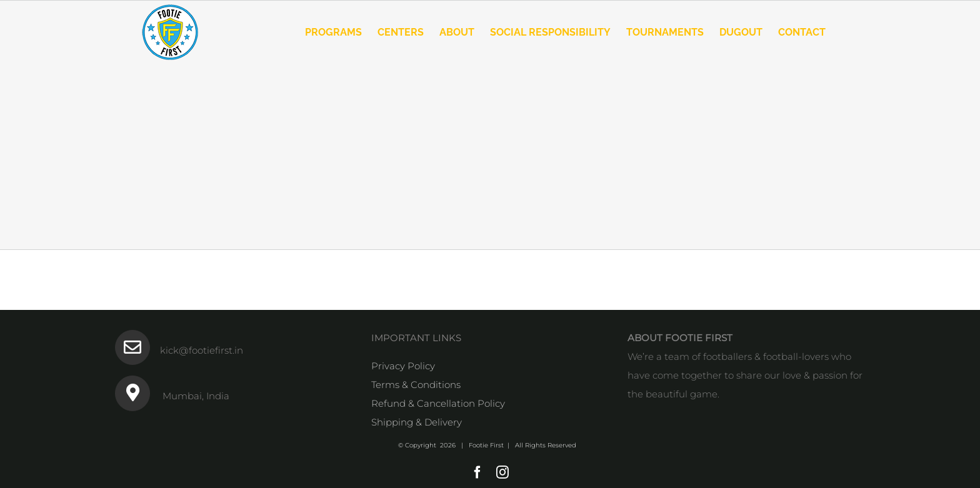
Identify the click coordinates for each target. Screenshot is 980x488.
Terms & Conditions (416, 385)
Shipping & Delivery (417, 422)
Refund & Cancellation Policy (438, 403)
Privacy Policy (403, 366)
